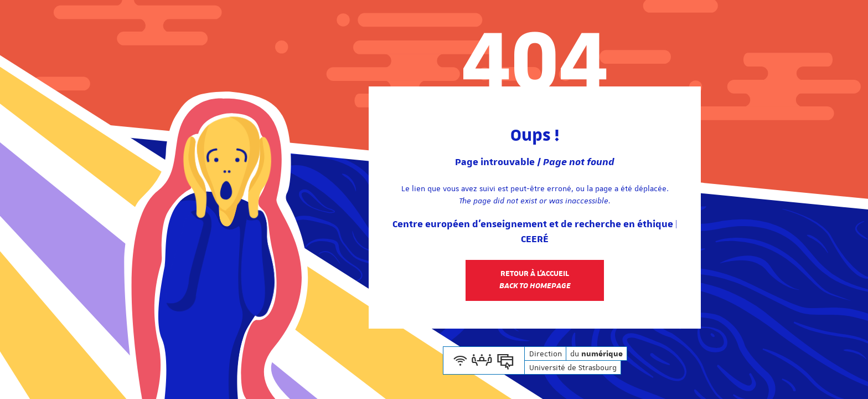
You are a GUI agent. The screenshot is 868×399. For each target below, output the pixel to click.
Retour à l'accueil (535, 280)
